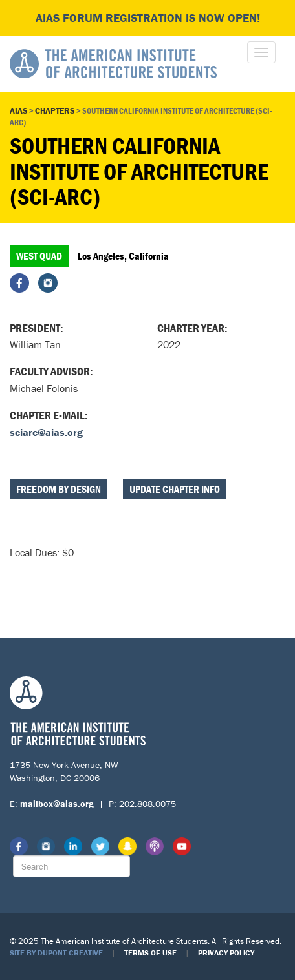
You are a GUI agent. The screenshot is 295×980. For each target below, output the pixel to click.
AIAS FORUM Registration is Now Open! (148, 18)
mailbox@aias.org (57, 804)
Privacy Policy (226, 953)
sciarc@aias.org (46, 432)
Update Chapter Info (175, 489)
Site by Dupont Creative (56, 953)
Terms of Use (150, 953)
